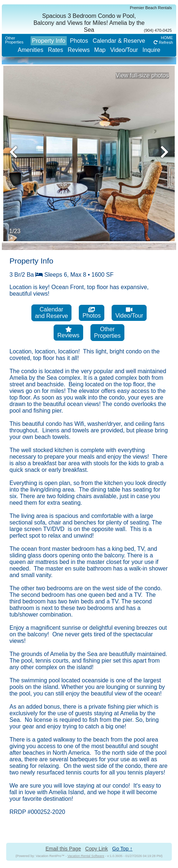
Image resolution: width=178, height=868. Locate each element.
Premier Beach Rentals (151, 8)
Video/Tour (124, 50)
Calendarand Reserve (52, 313)
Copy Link (97, 849)
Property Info (49, 41)
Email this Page (63, 849)
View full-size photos (142, 75)
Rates (55, 50)
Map (100, 50)
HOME (167, 38)
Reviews (78, 50)
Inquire (152, 50)
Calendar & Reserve (119, 41)
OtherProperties (14, 40)
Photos (79, 41)
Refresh (163, 42)
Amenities (30, 50)
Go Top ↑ (123, 849)
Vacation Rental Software (86, 856)
